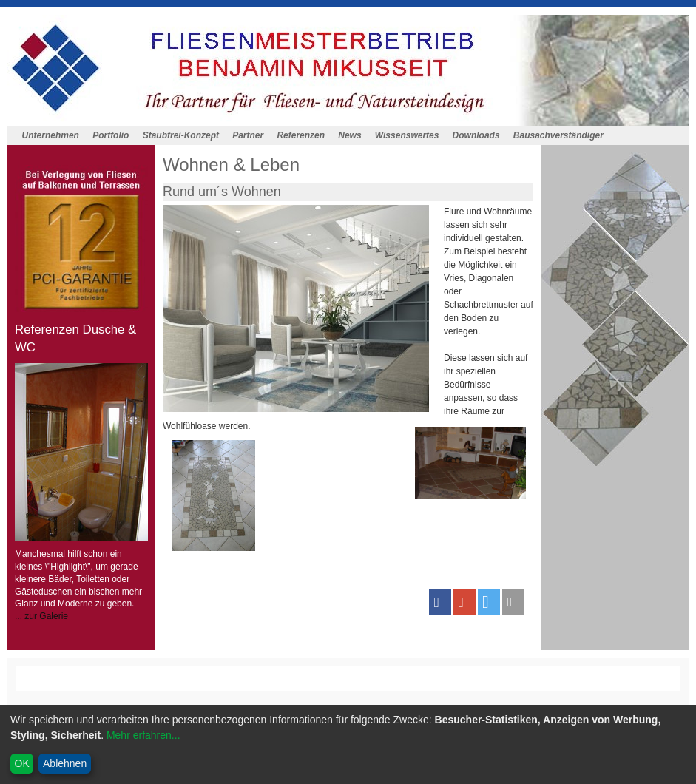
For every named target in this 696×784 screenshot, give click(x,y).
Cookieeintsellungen (429, 685)
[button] (440, 602)
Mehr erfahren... (143, 735)
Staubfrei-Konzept (181, 135)
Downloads (476, 135)
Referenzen (301, 135)
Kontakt (205, 685)
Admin (494, 685)
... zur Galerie (41, 616)
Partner (248, 135)
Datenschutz (351, 685)
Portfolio (111, 135)
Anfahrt (245, 685)
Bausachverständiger (558, 135)
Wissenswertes (407, 135)
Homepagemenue (129, 672)
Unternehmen (51, 135)
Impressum (293, 685)
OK (22, 763)
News (349, 135)
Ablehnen (65, 763)
